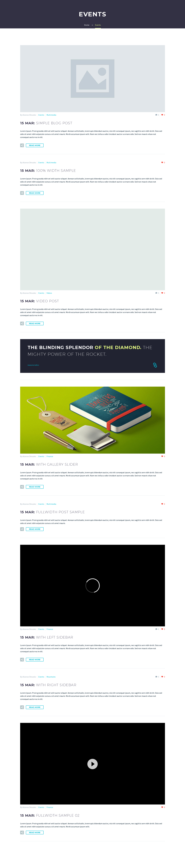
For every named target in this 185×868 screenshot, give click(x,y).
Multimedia (51, 115)
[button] (93, 764)
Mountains (51, 677)
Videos (49, 293)
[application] (93, 764)
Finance (50, 456)
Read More (35, 145)
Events (41, 115)
